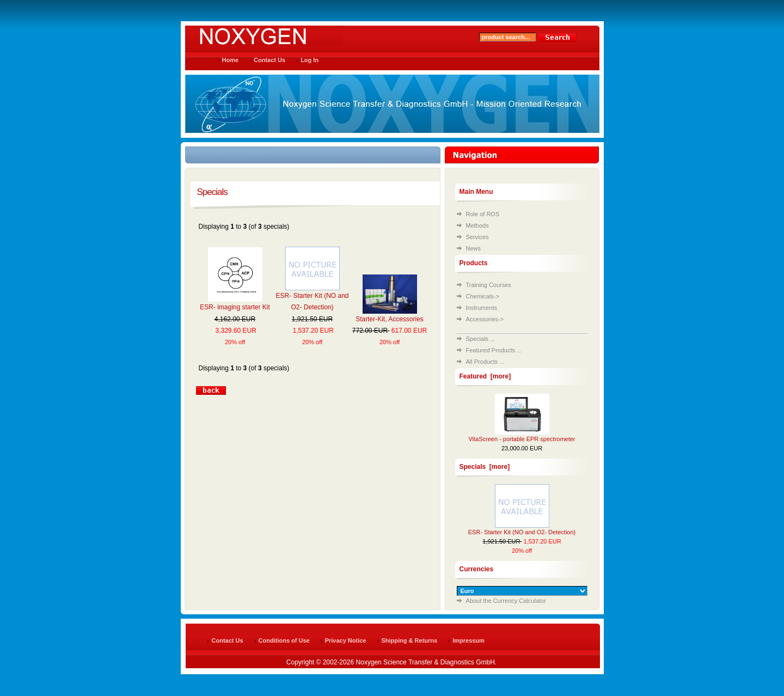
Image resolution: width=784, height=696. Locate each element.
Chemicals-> (483, 296)
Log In (310, 60)
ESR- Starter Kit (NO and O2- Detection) (522, 532)
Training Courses (489, 285)
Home (231, 60)
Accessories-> (485, 319)
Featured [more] (485, 376)
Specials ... (481, 339)
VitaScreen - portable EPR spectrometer (522, 439)
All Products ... (485, 362)
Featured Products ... (494, 350)
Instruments (482, 308)
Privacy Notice (346, 640)
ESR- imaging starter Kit (235, 307)
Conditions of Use (284, 640)
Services (477, 237)
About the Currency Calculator (506, 601)
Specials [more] (485, 467)
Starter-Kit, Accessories (390, 319)
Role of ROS (483, 214)
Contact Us (269, 60)
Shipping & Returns (410, 640)
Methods (477, 225)
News (474, 248)
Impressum (468, 640)
